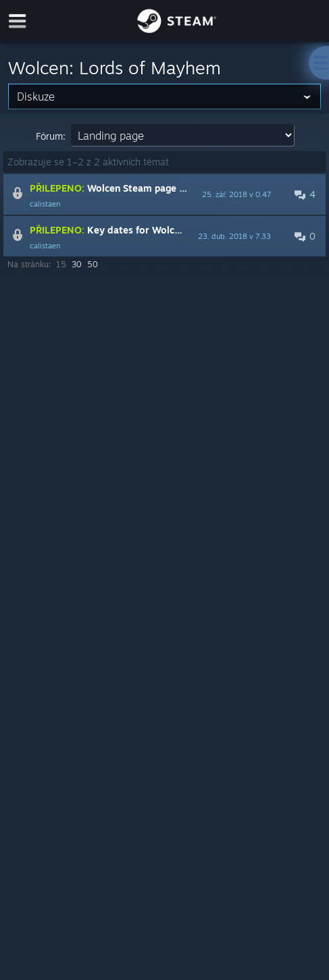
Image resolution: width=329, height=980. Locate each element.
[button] (164, 194)
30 (77, 264)
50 (93, 264)
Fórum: (51, 136)
